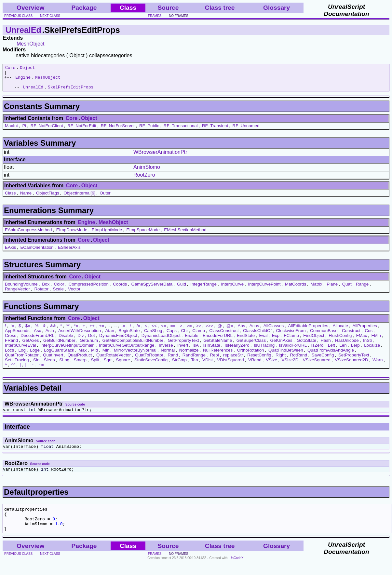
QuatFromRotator (22, 360)
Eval (264, 340)
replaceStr (233, 360)
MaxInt (11, 131)
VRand (255, 365)
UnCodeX (236, 571)
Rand (173, 360)
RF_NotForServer (118, 131)
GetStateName (218, 345)
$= (28, 331)
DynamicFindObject (118, 340)
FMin (376, 340)
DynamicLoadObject (161, 340)
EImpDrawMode (72, 235)
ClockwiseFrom (291, 335)
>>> (209, 331)
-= (123, 331)
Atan (109, 335)
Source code (75, 409)
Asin (50, 335)
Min (106, 355)
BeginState (129, 335)
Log (22, 355)
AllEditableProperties (308, 331)
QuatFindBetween (286, 355)
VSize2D (290, 365)
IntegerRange (203, 289)
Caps (172, 335)
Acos (254, 331)
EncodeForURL (218, 340)
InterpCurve (232, 289)
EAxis (10, 252)
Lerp (355, 350)
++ (92, 331)
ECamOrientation (37, 252)
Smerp (80, 365)
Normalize (189, 355)
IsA (196, 350)
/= (139, 331)
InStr (368, 345)
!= (12, 331)
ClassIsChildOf (257, 335)
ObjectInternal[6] (79, 198)
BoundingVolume (21, 289)
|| (26, 370)
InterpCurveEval (20, 350)
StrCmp (179, 365)
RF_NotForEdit (82, 131)
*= (76, 331)
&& (53, 331)
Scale (58, 294)
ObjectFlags (48, 198)
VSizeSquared (317, 365)
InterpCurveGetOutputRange (127, 350)
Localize (372, 350)
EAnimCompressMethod (28, 235)
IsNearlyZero (237, 350)
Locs (9, 355)
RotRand (299, 360)
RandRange (194, 360)
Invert (183, 350)
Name (26, 198)
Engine (23, 80)
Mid (95, 355)
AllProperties (365, 331)
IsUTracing (264, 350)
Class (10, 198)
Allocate (340, 331)
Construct (351, 335)
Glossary (277, 8)
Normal (168, 355)
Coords (120, 289)
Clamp (199, 335)
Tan (195, 365)
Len (343, 350)
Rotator (41, 294)
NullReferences (218, 355)
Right (281, 360)
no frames (178, 16)
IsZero (318, 350)
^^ (14, 370)
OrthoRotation (250, 355)
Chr (184, 335)
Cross (11, 340)
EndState (246, 340)
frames (155, 16)
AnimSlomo (147, 172)
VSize (271, 365)
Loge (35, 355)
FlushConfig (340, 340)
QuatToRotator (149, 360)
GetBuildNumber (59, 345)
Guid (182, 289)
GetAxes (30, 345)
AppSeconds (17, 335)
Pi (24, 131)
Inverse (166, 350)
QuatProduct (80, 360)
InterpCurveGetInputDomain (68, 350)
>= (189, 331)
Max (82, 355)
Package (84, 8)
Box (46, 289)
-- (116, 331)
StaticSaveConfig (151, 365)
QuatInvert (53, 360)
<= (164, 331)
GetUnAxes (281, 345)
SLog (64, 365)
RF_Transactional (181, 131)
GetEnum (89, 345)
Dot (92, 340)
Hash (325, 345)
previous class (18, 16)
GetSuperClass (251, 345)
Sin (36, 365)
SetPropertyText (354, 360)
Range (362, 289)
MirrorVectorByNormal (135, 355)
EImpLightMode (107, 235)
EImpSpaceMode (143, 235)
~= (41, 370)
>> (199, 331)
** (68, 331)
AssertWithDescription (80, 335)
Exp (276, 340)
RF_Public (149, 131)
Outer (105, 198)
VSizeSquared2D (351, 365)
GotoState (306, 345)
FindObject (314, 340)
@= (230, 331)
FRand (11, 345)
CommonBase (324, 335)
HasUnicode (347, 345)
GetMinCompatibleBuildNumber (133, 345)
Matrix (316, 289)
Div (81, 340)
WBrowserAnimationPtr (160, 157)
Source (168, 8)
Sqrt (108, 365)
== (173, 331)
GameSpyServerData (152, 289)
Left (331, 350)
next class (50, 16)
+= (101, 331)
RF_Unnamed (246, 131)
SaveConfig (323, 360)
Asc (37, 335)
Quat (347, 289)
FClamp (291, 340)
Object (27, 68)
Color (59, 289)
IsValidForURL (293, 350)
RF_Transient (215, 131)
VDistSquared (230, 365)
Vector (74, 294)
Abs (241, 331)
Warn (378, 365)
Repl (214, 360)
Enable (192, 340)
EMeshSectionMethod (185, 235)
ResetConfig (259, 360)
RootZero (144, 180)
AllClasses (274, 331)
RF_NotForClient (47, 131)
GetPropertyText (183, 345)
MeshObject (30, 44)
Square (123, 365)
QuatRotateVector (114, 360)
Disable (66, 340)
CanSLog (153, 335)
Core (10, 68)
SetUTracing (17, 365)
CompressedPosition (89, 289)
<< (154, 331)
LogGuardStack (59, 355)
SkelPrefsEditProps (71, 92)
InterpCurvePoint (264, 289)
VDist (208, 365)
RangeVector (17, 294)
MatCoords (296, 289)
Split (95, 365)
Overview (30, 8)
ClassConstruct (224, 335)
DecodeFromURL (37, 340)
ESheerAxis (69, 252)
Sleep (49, 365)
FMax (362, 340)
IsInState (212, 350)
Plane (332, 289)
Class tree (220, 8)
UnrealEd (23, 30)
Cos (369, 335)
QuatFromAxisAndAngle (331, 355)
